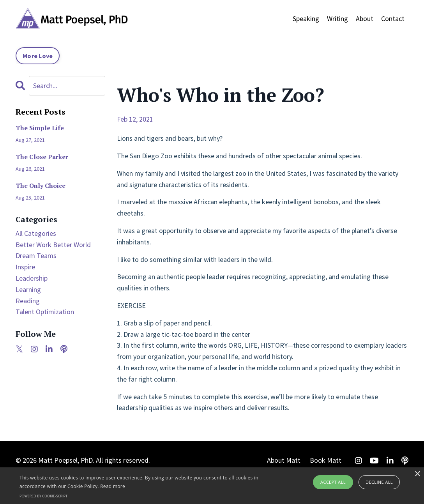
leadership (32, 278)
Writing (337, 19)
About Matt (284, 460)
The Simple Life (40, 128)
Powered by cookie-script (43, 496)
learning (28, 289)
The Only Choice (41, 186)
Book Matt (326, 460)
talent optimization (45, 312)
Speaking (306, 19)
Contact (393, 19)
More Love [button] (38, 56)
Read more (113, 486)
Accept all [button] (333, 482)
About (365, 19)
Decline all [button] (379, 482)
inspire (25, 267)
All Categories (36, 233)
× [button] (417, 474)
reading (28, 301)
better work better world (53, 245)
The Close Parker (42, 157)
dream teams (36, 256)
